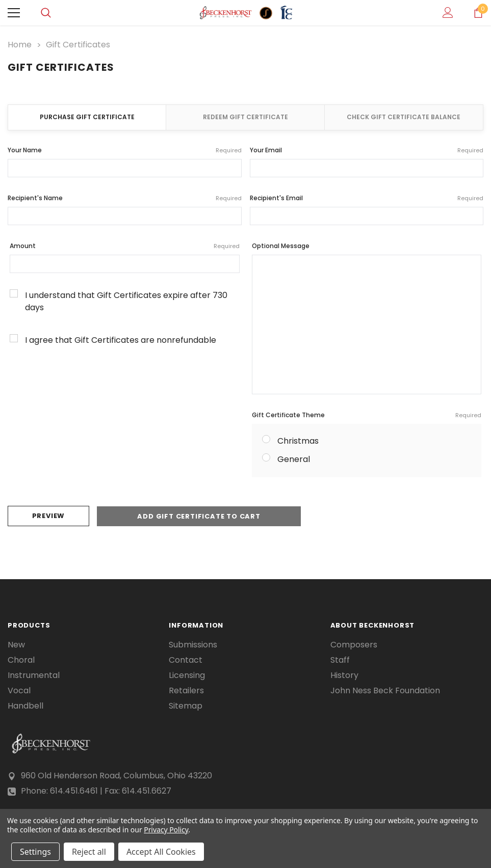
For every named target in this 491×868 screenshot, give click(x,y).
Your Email (367, 150)
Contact (186, 660)
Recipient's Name (125, 198)
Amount (125, 246)
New (16, 644)
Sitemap (186, 706)
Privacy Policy (166, 830)
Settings (35, 852)
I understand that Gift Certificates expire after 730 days (126, 301)
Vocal (19, 690)
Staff (340, 660)
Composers (354, 644)
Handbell (25, 706)
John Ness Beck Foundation (385, 690)
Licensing (187, 675)
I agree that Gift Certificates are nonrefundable (121, 340)
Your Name (125, 150)
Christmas (298, 441)
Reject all (89, 852)
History (344, 675)
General (294, 459)
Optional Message (281, 246)
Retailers (186, 690)
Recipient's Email (367, 198)
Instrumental (34, 675)
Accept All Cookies (161, 852)
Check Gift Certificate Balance (404, 117)
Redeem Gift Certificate (245, 117)
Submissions (193, 644)
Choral (21, 660)
